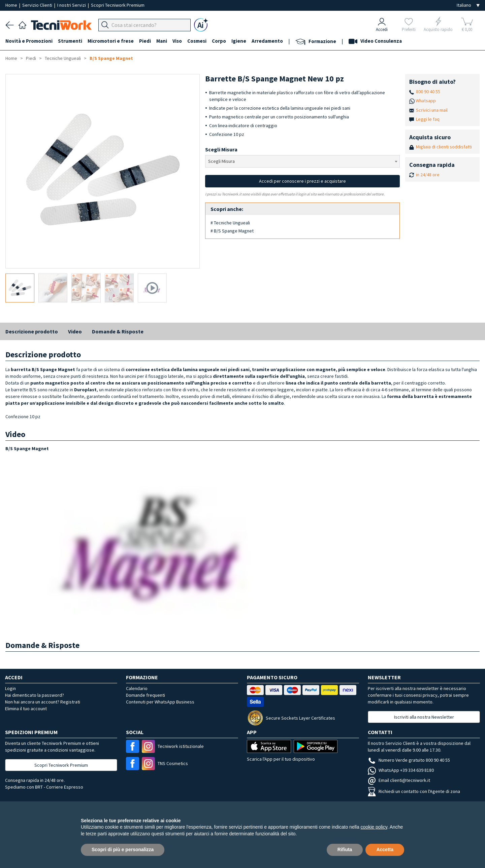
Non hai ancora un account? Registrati (43, 702)
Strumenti (70, 41)
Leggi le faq (428, 119)
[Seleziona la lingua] (468, 5)
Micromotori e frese (111, 41)
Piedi (145, 41)
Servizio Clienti (38, 5)
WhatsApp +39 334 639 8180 (401, 770)
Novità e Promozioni (29, 41)
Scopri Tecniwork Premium (118, 5)
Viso (177, 41)
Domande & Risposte (118, 331)
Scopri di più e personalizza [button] (123, 849)
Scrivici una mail (432, 110)
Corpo (219, 41)
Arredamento (267, 41)
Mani (162, 41)
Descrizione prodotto (32, 331)
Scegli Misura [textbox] (221, 161)
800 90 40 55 (428, 92)
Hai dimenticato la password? (35, 695)
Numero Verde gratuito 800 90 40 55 (409, 760)
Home (12, 5)
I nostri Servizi (72, 5)
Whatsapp (426, 101)
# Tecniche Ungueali (230, 223)
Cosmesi (197, 41)
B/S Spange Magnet (111, 58)
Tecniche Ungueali (63, 58)
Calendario (137, 688)
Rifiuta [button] (345, 849)
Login (10, 688)
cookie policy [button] (374, 827)
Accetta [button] (385, 849)
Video (75, 331)
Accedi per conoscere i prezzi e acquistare (302, 181)
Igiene (239, 41)
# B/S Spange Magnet (232, 231)
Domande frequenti (145, 695)
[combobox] (302, 161)
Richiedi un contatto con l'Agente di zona (414, 791)
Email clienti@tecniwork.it (399, 780)
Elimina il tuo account (26, 709)
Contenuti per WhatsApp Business (160, 702)
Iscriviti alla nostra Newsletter (424, 717)
